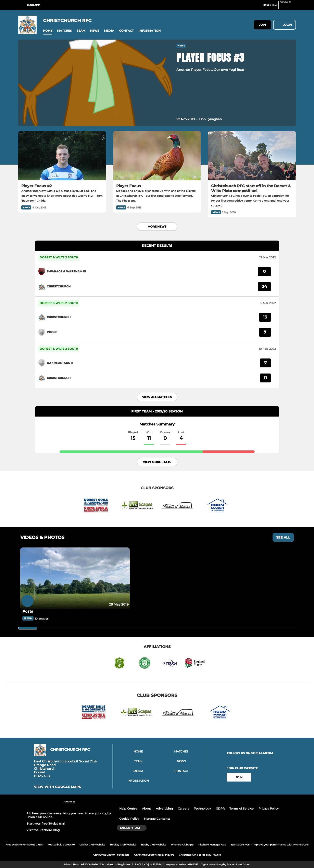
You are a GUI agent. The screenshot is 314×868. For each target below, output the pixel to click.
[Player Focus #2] (62, 156)
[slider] (28, 628)
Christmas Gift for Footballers (111, 855)
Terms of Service (242, 809)
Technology (202, 809)
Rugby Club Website (154, 845)
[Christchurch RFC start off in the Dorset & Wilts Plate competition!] (252, 156)
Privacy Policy (269, 809)
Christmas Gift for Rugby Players (154, 855)
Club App (33, 5)
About (147, 809)
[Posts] (75, 578)
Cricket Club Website (92, 845)
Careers (183, 809)
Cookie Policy (129, 819)
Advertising (164, 809)
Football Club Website (61, 845)
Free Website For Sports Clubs (24, 845)
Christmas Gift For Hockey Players (200, 855)
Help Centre (128, 809)
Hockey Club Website (123, 845)
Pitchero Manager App (212, 845)
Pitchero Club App (182, 845)
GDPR (220, 809)
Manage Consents (157, 819)
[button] (48, 31)
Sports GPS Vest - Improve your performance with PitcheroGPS (270, 845)
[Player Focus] (157, 156)
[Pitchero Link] (288, 7)
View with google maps (57, 787)
